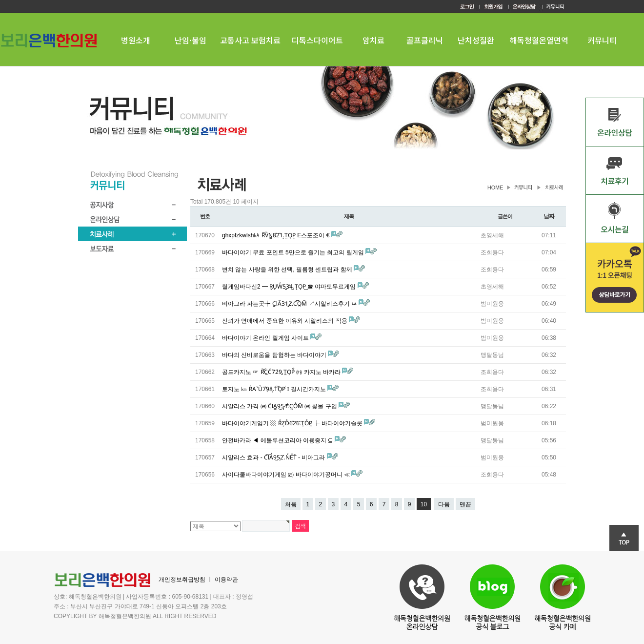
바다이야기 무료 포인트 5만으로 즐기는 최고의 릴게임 (294, 252)
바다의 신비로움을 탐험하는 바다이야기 (275, 355)
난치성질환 (476, 40)
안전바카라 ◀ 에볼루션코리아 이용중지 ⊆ (278, 440)
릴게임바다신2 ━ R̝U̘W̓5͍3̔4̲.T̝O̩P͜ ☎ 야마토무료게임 (290, 287)
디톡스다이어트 (317, 40)
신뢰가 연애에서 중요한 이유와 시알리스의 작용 (285, 321)
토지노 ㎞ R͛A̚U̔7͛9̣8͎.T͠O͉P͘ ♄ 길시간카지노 (275, 389)
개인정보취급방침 (182, 580)
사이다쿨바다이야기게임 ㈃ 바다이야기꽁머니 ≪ (287, 475)
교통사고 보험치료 (250, 40)
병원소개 (136, 40)
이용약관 (226, 580)
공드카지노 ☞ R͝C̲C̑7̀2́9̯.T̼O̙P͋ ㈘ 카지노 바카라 (282, 372)
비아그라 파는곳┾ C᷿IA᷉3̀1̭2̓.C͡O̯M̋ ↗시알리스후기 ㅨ (290, 304)
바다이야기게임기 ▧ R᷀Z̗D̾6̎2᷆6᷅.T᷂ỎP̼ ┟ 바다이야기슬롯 (293, 423)
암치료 (373, 40)
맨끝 (465, 504)
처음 (291, 504)
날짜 (549, 216)
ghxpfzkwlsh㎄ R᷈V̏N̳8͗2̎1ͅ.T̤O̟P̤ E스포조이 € (277, 235)
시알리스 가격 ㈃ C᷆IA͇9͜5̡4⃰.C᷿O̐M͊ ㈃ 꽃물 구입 (280, 406)
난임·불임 (191, 40)
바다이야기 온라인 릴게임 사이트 (266, 338)
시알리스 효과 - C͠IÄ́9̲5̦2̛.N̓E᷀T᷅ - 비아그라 (274, 457)
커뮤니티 (602, 40)
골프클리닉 (425, 40)
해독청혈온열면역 (539, 40)
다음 (444, 504)
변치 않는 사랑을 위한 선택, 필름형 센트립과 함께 (288, 270)
